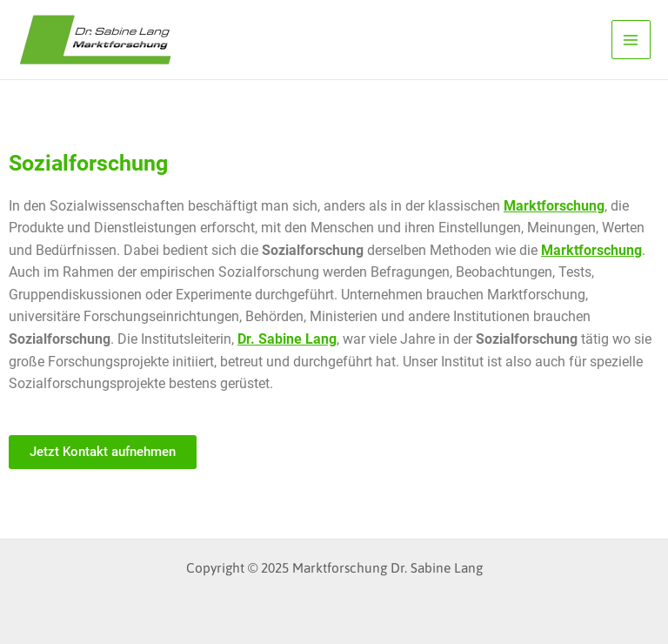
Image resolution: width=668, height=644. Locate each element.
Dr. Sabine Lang (287, 339)
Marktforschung (554, 206)
